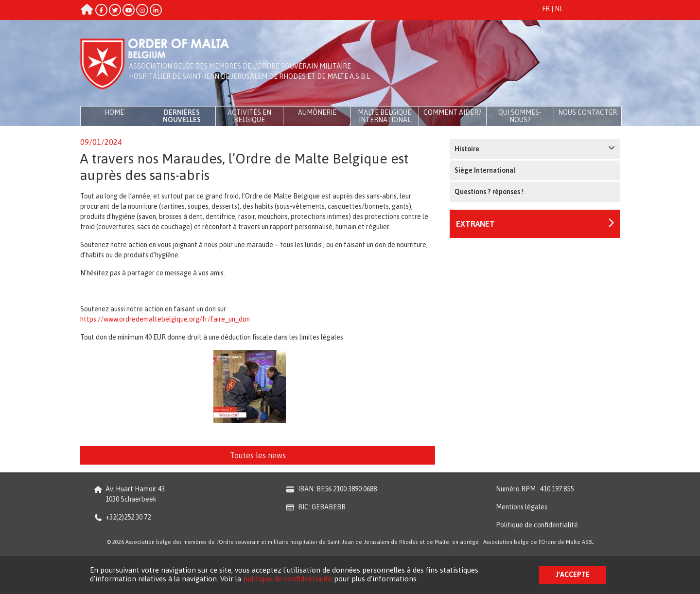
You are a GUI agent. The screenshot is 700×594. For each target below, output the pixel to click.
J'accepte (573, 575)
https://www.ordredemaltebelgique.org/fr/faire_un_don (165, 319)
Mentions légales (522, 507)
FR (546, 9)
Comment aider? (453, 112)
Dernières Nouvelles (182, 116)
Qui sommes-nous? (520, 116)
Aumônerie (317, 112)
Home (114, 112)
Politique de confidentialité (537, 525)
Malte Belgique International (385, 116)
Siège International (485, 170)
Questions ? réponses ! (489, 192)
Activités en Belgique (249, 116)
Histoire (535, 148)
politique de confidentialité (288, 579)
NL (559, 9)
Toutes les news (258, 455)
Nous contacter (587, 112)
